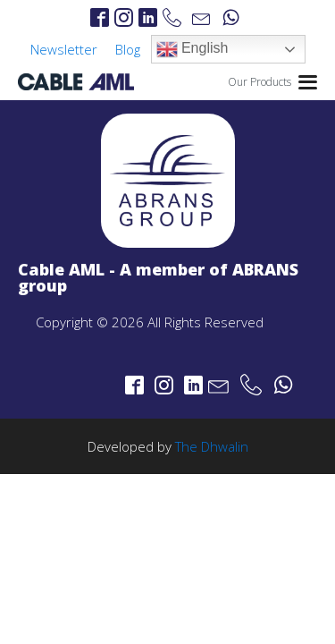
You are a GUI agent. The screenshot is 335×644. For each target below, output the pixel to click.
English (193, 49)
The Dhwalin (212, 446)
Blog (128, 49)
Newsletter (64, 49)
